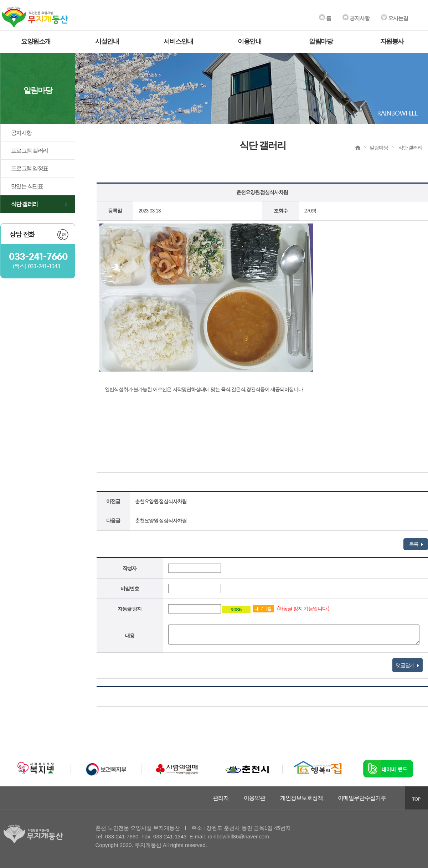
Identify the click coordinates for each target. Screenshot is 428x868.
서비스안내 (178, 41)
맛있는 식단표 (27, 186)
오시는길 (395, 18)
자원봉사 (392, 41)
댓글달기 (408, 665)
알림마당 (321, 41)
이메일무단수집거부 (362, 798)
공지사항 (356, 18)
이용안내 (249, 41)
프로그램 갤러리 (30, 151)
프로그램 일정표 (30, 168)
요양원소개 (36, 41)
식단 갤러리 (24, 204)
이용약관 (254, 798)
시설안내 (107, 41)
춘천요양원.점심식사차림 (161, 501)
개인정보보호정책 (301, 798)
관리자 (221, 798)
